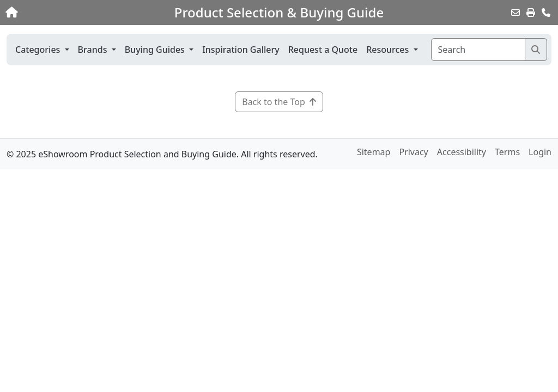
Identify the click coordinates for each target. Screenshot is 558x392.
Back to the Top (279, 102)
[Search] (478, 50)
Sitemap (374, 152)
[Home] (59, 13)
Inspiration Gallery (241, 50)
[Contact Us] (546, 13)
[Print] (531, 13)
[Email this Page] (515, 13)
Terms (507, 152)
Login (540, 152)
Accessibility (462, 152)
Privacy (413, 152)
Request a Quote (323, 50)
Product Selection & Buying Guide (279, 13)
